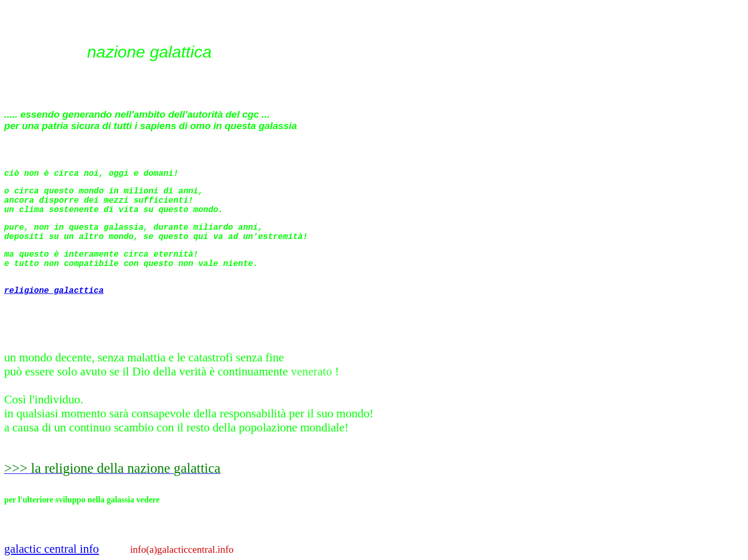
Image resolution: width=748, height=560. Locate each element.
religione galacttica (54, 291)
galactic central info (52, 549)
